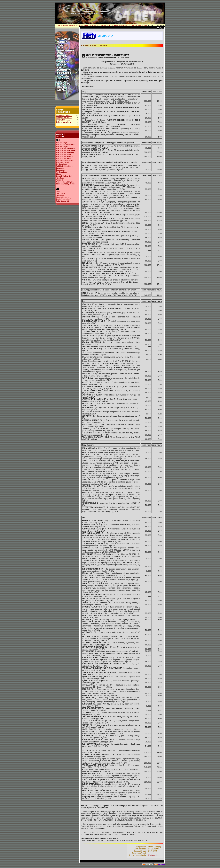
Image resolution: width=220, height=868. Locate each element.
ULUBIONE (67, 25)
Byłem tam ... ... (63, 120)
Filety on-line (154, 855)
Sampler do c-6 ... (64, 118)
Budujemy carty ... (64, 116)
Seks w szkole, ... (64, 122)
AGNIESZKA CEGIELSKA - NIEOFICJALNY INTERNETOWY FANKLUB (106, 25)
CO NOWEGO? (77, 25)
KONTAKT (144, 25)
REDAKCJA (136, 25)
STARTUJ (60, 25)
